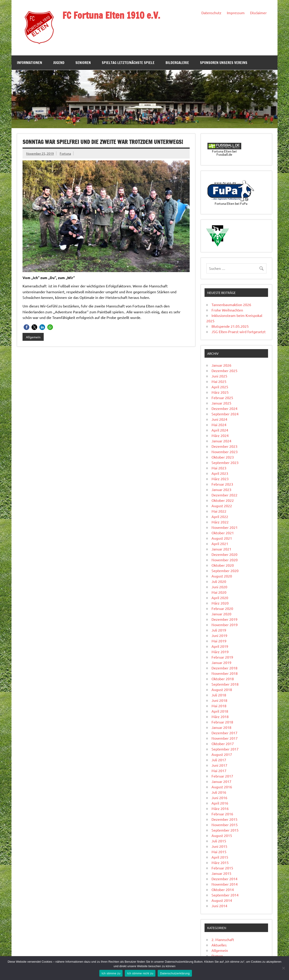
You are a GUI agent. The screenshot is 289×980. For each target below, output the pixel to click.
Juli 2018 (219, 695)
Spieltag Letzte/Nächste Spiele (128, 63)
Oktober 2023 (223, 457)
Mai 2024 (219, 425)
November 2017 (225, 738)
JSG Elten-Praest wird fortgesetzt (239, 332)
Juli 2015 (219, 841)
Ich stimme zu (111, 973)
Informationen (30, 63)
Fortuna (65, 153)
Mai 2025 (219, 381)
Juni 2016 (219, 798)
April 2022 (220, 516)
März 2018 (220, 716)
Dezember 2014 (224, 879)
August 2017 (222, 754)
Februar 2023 (222, 484)
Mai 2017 (219, 771)
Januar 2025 (221, 403)
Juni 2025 (219, 376)
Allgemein (33, 337)
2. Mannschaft (223, 939)
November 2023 (225, 452)
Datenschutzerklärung (175, 973)
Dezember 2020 (224, 554)
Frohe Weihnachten (227, 310)
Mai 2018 (219, 706)
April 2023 (220, 473)
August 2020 (222, 576)
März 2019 (220, 652)
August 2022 (222, 506)
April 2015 (220, 857)
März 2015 (220, 862)
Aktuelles (219, 945)
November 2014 (225, 884)
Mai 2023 (219, 468)
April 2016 (220, 803)
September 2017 (225, 749)
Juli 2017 (219, 760)
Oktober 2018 (223, 679)
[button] (26, 327)
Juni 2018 (219, 700)
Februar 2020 (222, 608)
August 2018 (222, 689)
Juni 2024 (219, 419)
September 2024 (225, 414)
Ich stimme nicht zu (140, 973)
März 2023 (220, 479)
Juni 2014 (219, 906)
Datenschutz (211, 13)
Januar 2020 (221, 614)
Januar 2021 (221, 549)
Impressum (236, 13)
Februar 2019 (222, 657)
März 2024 (220, 435)
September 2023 (225, 462)
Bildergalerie (177, 63)
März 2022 (220, 522)
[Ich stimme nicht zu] (283, 968)
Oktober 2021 (223, 533)
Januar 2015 (221, 873)
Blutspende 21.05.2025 (230, 326)
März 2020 (220, 603)
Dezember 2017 (224, 733)
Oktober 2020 (223, 565)
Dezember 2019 (224, 619)
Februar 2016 (222, 814)
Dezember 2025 (224, 371)
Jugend (59, 63)
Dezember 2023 (224, 446)
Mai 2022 (219, 511)
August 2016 (222, 787)
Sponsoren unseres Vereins (224, 63)
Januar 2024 (221, 441)
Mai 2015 (219, 852)
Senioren (83, 63)
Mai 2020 (219, 592)
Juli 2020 (219, 581)
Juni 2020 (219, 587)
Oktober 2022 (223, 500)
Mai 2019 (219, 641)
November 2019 (225, 625)
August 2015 (222, 835)
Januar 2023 (221, 489)
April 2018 (220, 711)
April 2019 (220, 646)
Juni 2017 (219, 765)
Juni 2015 (219, 846)
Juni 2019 (219, 635)
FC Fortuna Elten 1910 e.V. (111, 15)
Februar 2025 (222, 398)
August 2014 (222, 900)
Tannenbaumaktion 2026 (231, 305)
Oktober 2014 (223, 889)
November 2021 (225, 527)
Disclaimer (258, 13)
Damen (217, 956)
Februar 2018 (222, 722)
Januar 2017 (221, 781)
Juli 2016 (219, 792)
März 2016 (220, 808)
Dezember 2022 (224, 495)
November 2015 (225, 825)
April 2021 (220, 543)
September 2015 (225, 830)
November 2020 (225, 560)
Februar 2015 (222, 868)
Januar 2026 (221, 365)
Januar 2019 (221, 662)
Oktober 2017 (223, 744)
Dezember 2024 (224, 408)
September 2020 (225, 571)
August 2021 (222, 538)
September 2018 (225, 684)
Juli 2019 (219, 630)
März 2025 (220, 392)
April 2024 (220, 430)
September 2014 (225, 895)
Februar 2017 (222, 776)
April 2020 (220, 598)
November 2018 (225, 673)
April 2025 (220, 387)
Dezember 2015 (224, 819)
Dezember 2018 (224, 668)
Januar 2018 (221, 727)
